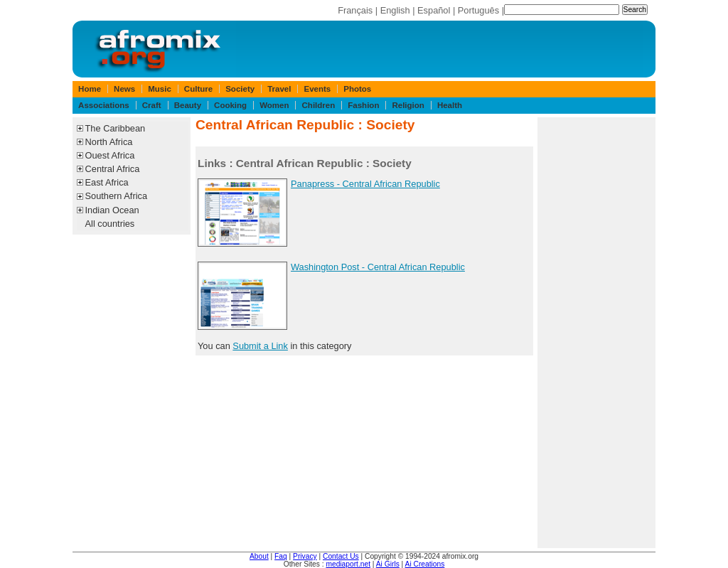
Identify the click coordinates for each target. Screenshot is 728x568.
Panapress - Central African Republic (365, 184)
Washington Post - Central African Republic (378, 267)
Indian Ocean (112, 210)
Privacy (305, 556)
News (124, 89)
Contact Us (341, 556)
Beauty (188, 105)
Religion (408, 105)
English (395, 10)
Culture (198, 89)
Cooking (230, 105)
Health (450, 105)
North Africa (109, 142)
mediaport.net (348, 564)
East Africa (107, 182)
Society (240, 89)
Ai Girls (388, 564)
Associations (104, 105)
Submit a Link (260, 346)
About (259, 556)
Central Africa (113, 169)
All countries (110, 224)
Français (355, 10)
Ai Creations (425, 564)
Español (434, 10)
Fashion (363, 105)
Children (319, 105)
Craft (152, 105)
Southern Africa (117, 196)
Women (274, 105)
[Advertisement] (596, 333)
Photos (357, 89)
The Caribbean (116, 128)
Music (160, 89)
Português (478, 10)
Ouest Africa (110, 155)
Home (90, 89)
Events (317, 89)
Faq (281, 556)
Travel (279, 89)
